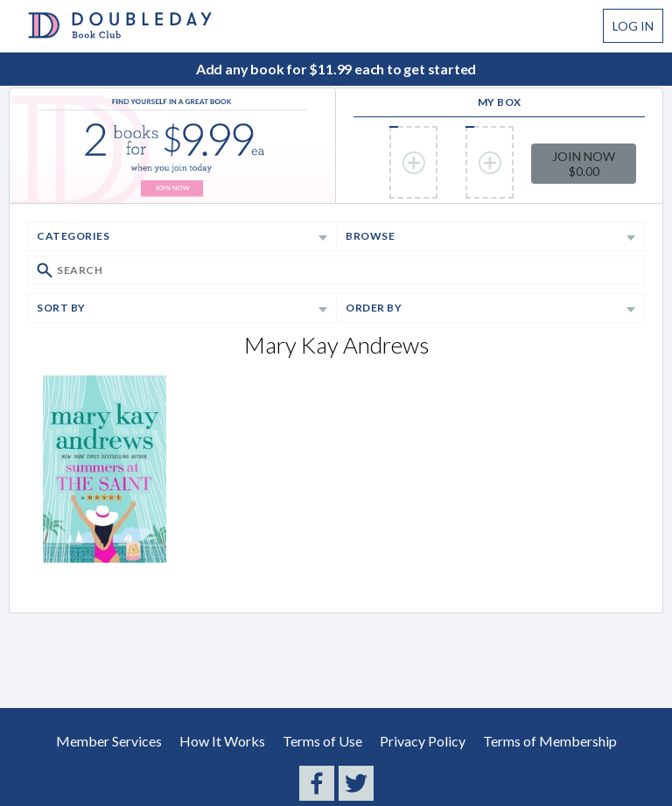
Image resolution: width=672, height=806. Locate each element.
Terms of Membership (550, 741)
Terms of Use (322, 741)
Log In (633, 26)
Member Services (109, 741)
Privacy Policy (423, 741)
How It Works (222, 741)
